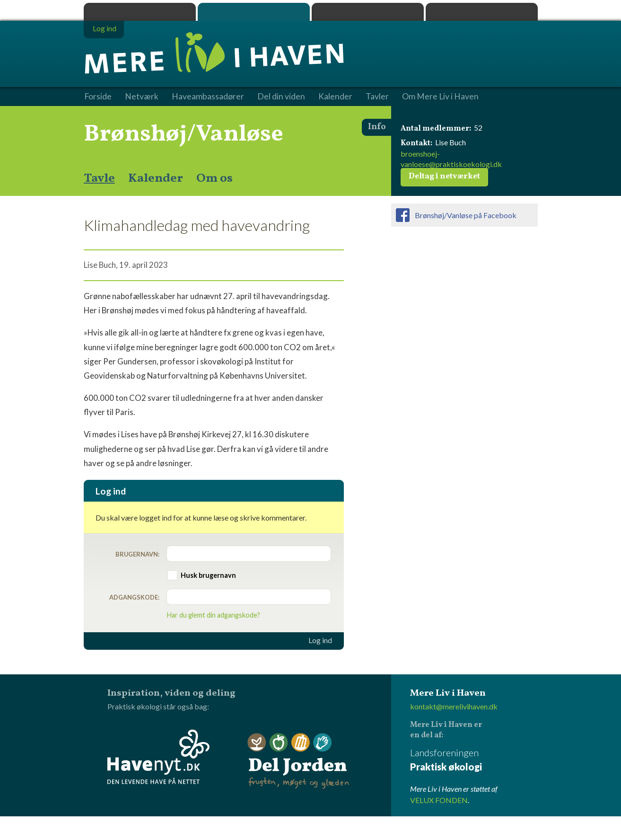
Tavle (99, 178)
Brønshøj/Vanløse (184, 134)
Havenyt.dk (482, 12)
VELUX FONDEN (439, 800)
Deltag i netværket (444, 177)
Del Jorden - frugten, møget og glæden (298, 761)
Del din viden (281, 97)
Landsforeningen (474, 760)
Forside (98, 97)
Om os (214, 178)
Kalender (156, 178)
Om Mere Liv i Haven (440, 97)
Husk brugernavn (208, 575)
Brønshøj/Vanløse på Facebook (466, 215)
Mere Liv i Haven (254, 12)
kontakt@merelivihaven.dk (454, 706)
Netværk (142, 97)
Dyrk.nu (368, 12)
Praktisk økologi (140, 12)
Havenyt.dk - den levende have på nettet (158, 757)
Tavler (377, 97)
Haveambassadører (208, 97)
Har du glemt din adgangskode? (214, 615)
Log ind (320, 640)
